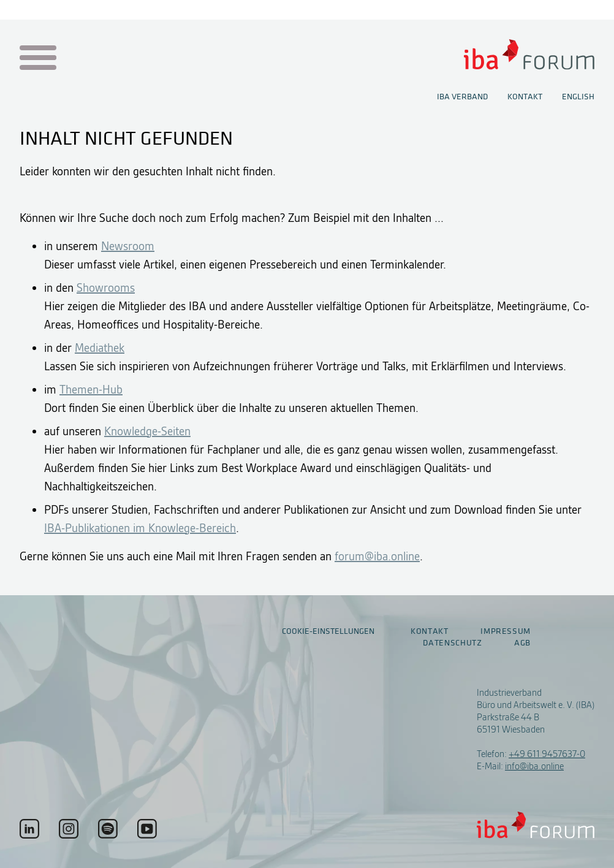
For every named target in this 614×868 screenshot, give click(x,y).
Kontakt (525, 97)
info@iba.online (534, 766)
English (578, 97)
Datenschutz (452, 643)
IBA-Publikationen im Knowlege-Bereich (140, 528)
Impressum (506, 631)
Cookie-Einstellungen (328, 631)
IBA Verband (462, 97)
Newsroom (128, 246)
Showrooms (106, 288)
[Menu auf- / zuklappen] (36, 59)
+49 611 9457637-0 (547, 754)
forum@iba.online (377, 556)
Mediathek (100, 348)
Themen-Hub (91, 390)
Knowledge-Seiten (147, 431)
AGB (522, 643)
